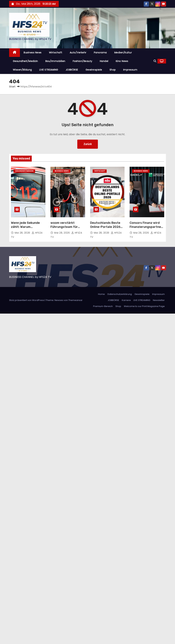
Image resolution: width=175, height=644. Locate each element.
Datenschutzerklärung (120, 294)
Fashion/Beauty (83, 61)
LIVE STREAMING (49, 70)
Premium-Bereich (103, 306)
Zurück (88, 144)
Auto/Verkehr (78, 53)
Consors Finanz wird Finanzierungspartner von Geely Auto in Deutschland (146, 229)
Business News (33, 53)
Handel (104, 61)
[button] (155, 61)
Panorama (100, 53)
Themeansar (75, 300)
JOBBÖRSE (72, 70)
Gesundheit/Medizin (25, 61)
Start (12, 86)
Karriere (126, 300)
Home (101, 294)
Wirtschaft (56, 53)
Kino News (122, 61)
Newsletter (159, 300)
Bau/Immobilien (55, 61)
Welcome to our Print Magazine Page (144, 306)
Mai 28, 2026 (23, 233)
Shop (113, 70)
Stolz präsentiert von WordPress (27, 300)
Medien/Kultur (123, 53)
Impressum (130, 70)
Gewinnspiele (94, 70)
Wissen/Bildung (22, 70)
